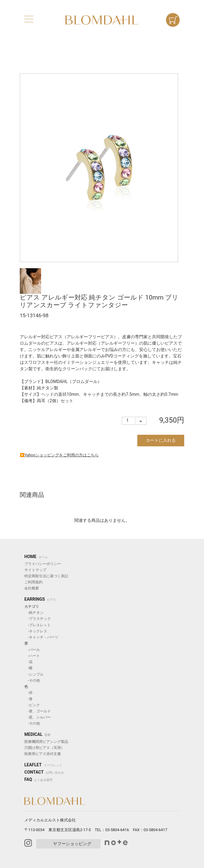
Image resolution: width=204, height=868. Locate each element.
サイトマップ (35, 570)
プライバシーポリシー (43, 564)
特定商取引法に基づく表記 (46, 576)
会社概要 (32, 588)
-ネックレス (36, 631)
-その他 (32, 680)
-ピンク (32, 705)
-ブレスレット (38, 625)
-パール (32, 650)
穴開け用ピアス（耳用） (44, 748)
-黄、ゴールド (38, 711)
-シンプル (34, 674)
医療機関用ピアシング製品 (46, 742)
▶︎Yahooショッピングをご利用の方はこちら (59, 455)
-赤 (28, 693)
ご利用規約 (33, 582)
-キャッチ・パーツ (41, 637)
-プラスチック (38, 619)
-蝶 (28, 668)
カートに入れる (161, 440)
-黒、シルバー (38, 717)
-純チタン (34, 613)
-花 (28, 662)
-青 (28, 699)
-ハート (32, 656)
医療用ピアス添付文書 (43, 754)
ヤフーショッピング (72, 844)
